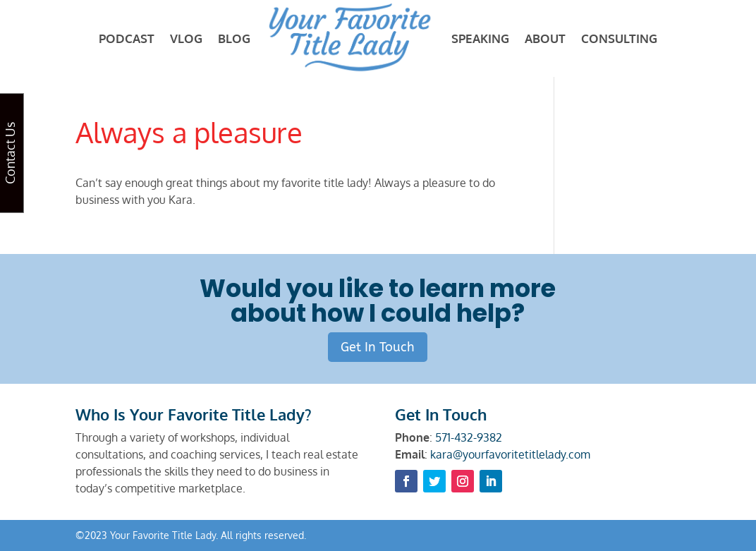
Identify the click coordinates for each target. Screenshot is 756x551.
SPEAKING (480, 38)
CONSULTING (619, 38)
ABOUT (545, 38)
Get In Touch (378, 347)
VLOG (186, 38)
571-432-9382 (469, 437)
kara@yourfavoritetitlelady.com (510, 454)
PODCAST (127, 38)
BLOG (234, 38)
